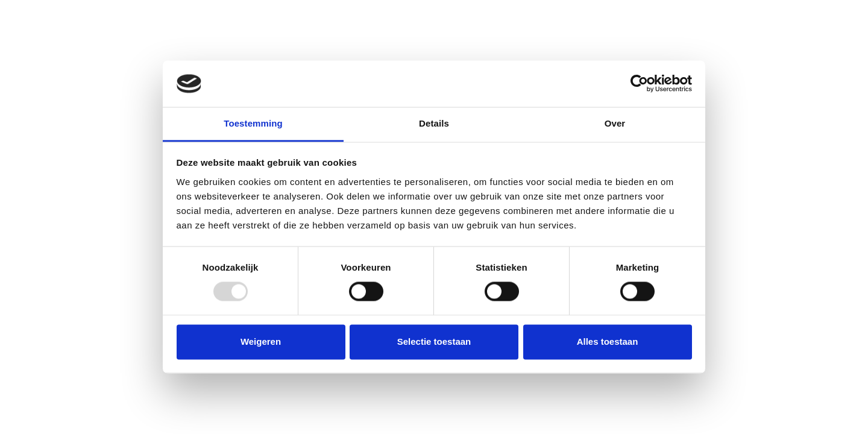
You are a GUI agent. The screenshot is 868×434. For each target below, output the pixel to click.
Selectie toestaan (434, 341)
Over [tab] (615, 123)
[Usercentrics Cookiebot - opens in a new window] (639, 84)
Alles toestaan (608, 341)
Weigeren (261, 341)
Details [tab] (434, 123)
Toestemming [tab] (253, 123)
